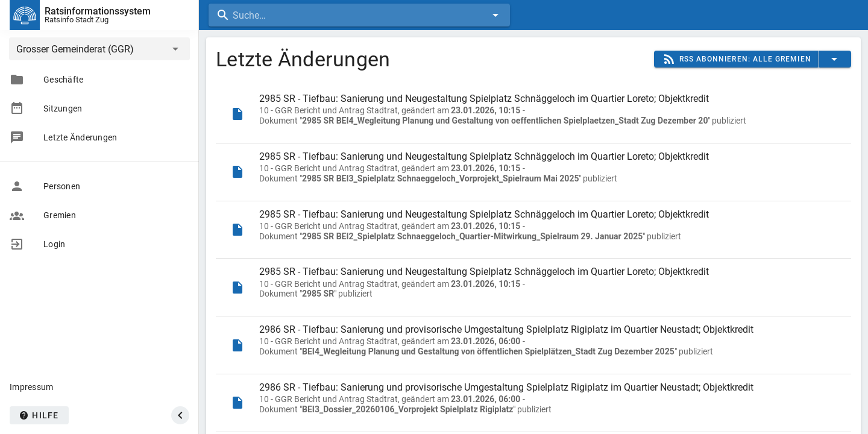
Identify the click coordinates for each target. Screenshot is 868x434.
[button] (99, 49)
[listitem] (533, 114)
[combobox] (359, 15)
